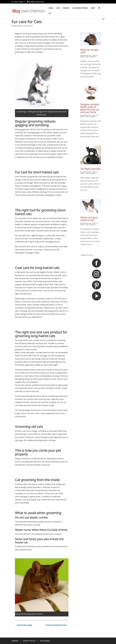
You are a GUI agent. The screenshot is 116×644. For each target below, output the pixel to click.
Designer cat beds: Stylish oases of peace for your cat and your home (90, 108)
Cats (58, 8)
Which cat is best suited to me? (89, 219)
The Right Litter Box (90, 169)
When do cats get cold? (89, 51)
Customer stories (80, 8)
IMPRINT (15, 641)
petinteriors (87, 55)
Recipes (66, 8)
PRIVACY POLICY (29, 641)
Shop (93, 8)
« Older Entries (87, 255)
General (30, 26)
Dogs (51, 8)
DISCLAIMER (45, 641)
